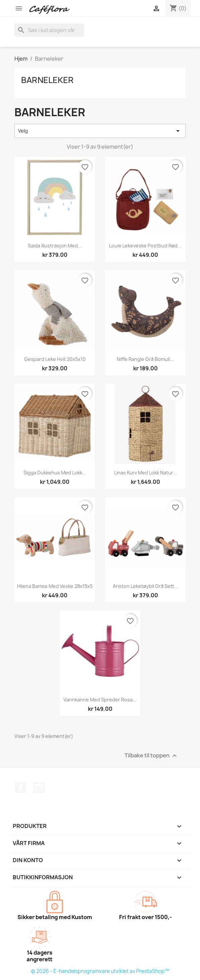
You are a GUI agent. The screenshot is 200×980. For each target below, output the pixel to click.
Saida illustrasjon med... (55, 246)
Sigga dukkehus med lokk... (55, 473)
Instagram (39, 787)
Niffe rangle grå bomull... (145, 359)
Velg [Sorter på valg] (100, 131)
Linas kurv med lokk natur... (145, 473)
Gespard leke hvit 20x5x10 (55, 359)
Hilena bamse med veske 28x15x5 (55, 586)
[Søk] (49, 30)
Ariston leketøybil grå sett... (145, 586)
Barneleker (47, 80)
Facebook (20, 787)
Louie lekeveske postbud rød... (145, 246)
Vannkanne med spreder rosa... (100, 700)
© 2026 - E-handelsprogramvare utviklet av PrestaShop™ (100, 971)
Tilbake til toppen (152, 756)
